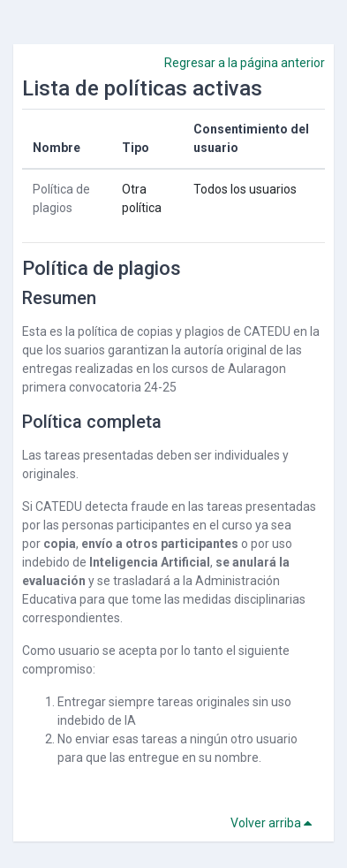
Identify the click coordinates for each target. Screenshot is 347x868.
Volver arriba (274, 823)
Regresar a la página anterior (245, 63)
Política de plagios (102, 268)
